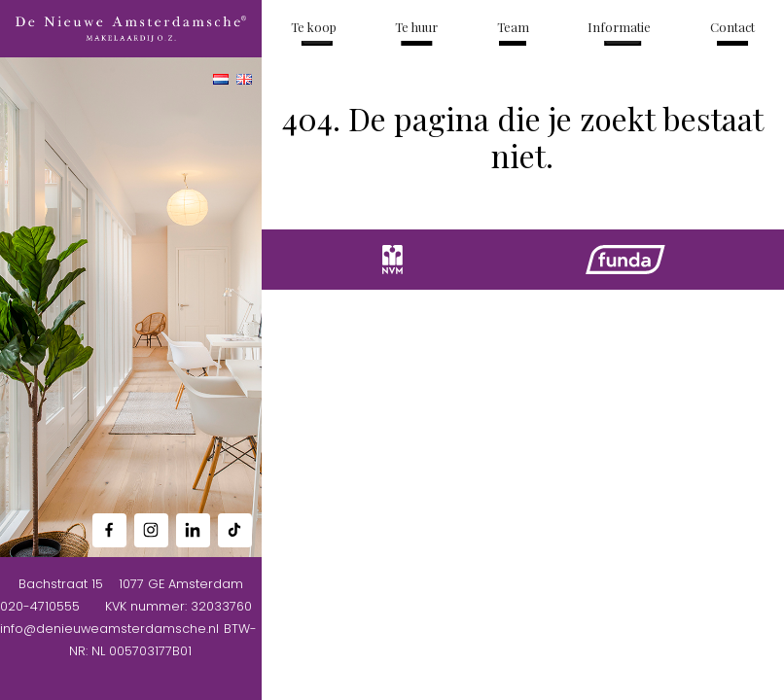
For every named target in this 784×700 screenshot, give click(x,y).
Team (513, 27)
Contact (732, 27)
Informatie (619, 27)
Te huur (416, 27)
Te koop (314, 27)
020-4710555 (40, 606)
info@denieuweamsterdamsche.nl (109, 629)
